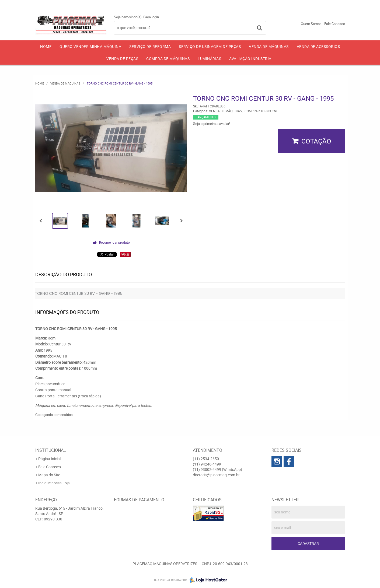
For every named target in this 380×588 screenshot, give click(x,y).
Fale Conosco (335, 24)
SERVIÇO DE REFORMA (150, 46)
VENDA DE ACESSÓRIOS (318, 46)
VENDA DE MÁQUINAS (269, 46)
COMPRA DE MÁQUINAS (168, 59)
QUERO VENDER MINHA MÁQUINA (90, 46)
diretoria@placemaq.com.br (216, 475)
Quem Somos (311, 24)
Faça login (151, 17)
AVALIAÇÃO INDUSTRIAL (251, 59)
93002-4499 (330, 4)
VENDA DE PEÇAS (122, 59)
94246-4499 (288, 4)
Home (46, 46)
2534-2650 (247, 4)
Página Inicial (49, 459)
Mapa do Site (49, 475)
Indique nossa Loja (54, 483)
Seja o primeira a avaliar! (212, 124)
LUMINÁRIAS (209, 59)
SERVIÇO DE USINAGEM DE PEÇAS (210, 46)
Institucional (51, 450)
